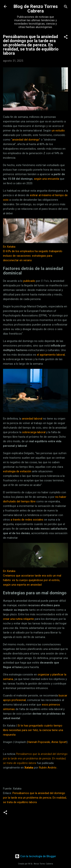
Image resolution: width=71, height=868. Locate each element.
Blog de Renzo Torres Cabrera (36, 9)
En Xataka (9, 247)
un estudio (58, 131)
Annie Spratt (59, 742)
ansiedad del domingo (26, 140)
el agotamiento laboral (51, 355)
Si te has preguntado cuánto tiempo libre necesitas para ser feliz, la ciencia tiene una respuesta (33, 730)
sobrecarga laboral (34, 432)
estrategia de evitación (17, 471)
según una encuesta (46, 179)
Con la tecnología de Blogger (35, 856)
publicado (29, 281)
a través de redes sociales (27, 520)
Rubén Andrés (48, 768)
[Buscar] (66, 7)
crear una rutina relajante (18, 619)
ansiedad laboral (32, 419)
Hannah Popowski (39, 742)
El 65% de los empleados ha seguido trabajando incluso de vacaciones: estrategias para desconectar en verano (33, 256)
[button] (66, 37)
